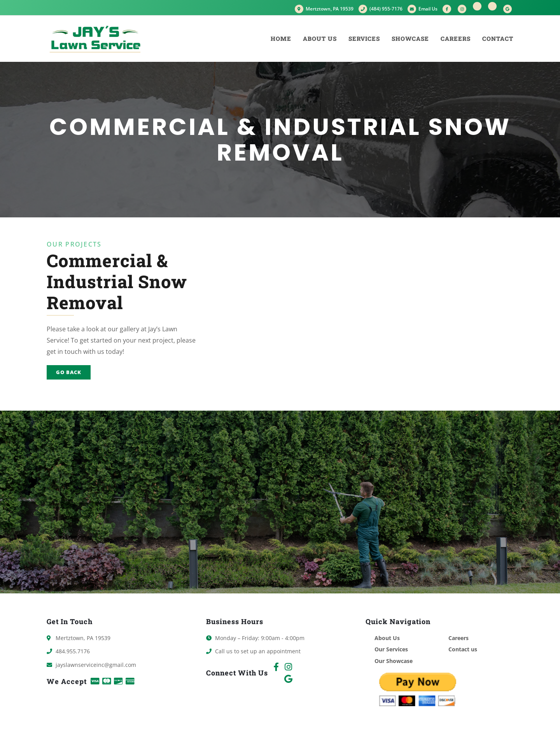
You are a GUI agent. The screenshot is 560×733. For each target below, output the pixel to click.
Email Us (423, 9)
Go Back (69, 372)
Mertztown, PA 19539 (324, 9)
